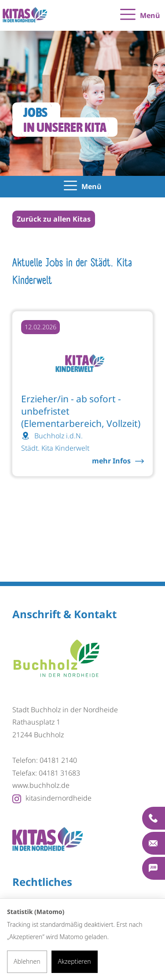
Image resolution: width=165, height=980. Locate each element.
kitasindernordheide (52, 798)
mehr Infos (111, 461)
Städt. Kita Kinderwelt (55, 448)
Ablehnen (27, 961)
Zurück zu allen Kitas (54, 219)
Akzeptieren (75, 961)
